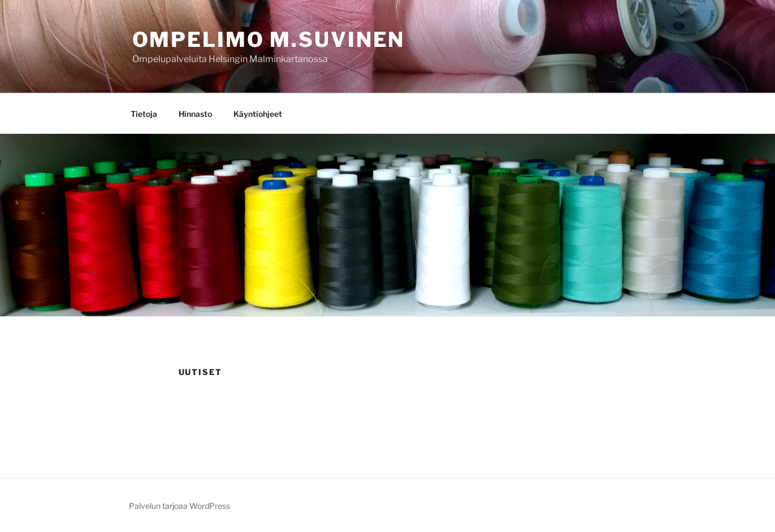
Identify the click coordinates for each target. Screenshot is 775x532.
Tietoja (144, 114)
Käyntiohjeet (258, 114)
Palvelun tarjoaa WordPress (179, 506)
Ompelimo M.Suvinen (269, 40)
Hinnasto (195, 114)
